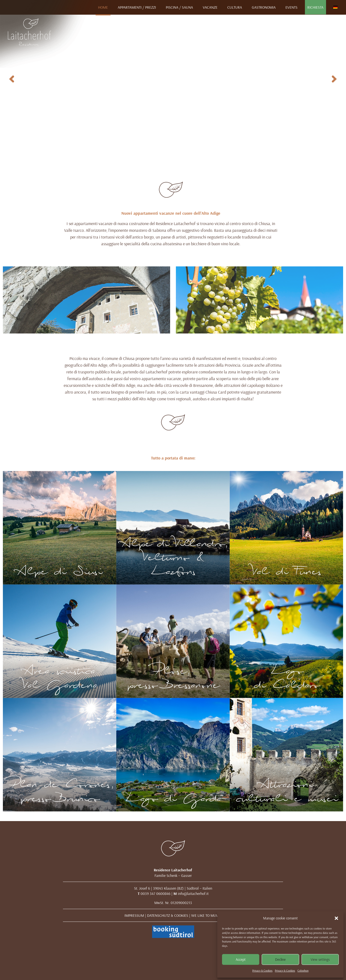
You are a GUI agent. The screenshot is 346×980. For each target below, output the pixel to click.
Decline (280, 959)
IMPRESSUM (134, 915)
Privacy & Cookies (262, 971)
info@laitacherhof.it (193, 893)
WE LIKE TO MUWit (206, 915)
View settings (320, 959)
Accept (241, 959)
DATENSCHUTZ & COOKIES (168, 915)
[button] (336, 918)
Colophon (303, 971)
